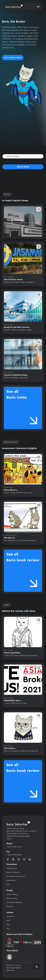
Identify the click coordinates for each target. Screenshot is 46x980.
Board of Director (13, 872)
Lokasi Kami (11, 880)
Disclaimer (10, 917)
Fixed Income (12, 898)
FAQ (8, 929)
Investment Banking (14, 902)
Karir (8, 884)
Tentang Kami (12, 868)
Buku (8, 921)
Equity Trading (12, 894)
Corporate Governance (16, 876)
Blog (8, 925)
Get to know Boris (13, 58)
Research (10, 906)
